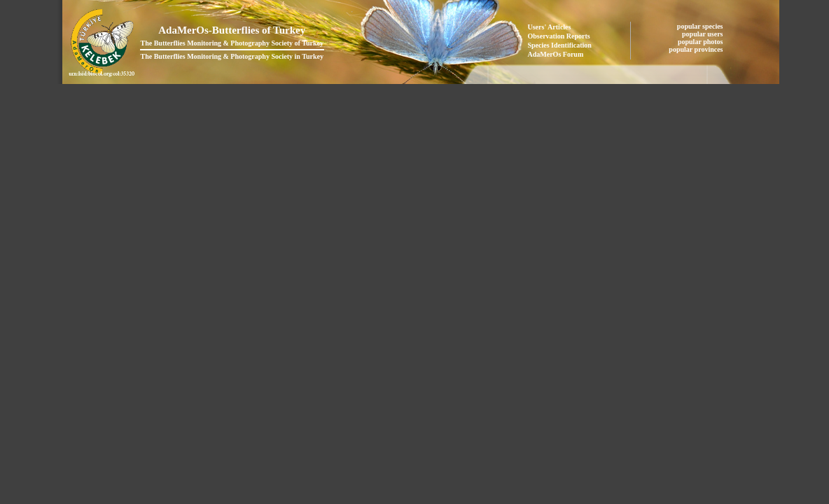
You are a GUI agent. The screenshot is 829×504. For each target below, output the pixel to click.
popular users (703, 34)
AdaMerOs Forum (556, 54)
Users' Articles (550, 27)
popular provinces (697, 49)
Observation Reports (559, 36)
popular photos (701, 42)
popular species (701, 26)
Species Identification (560, 45)
